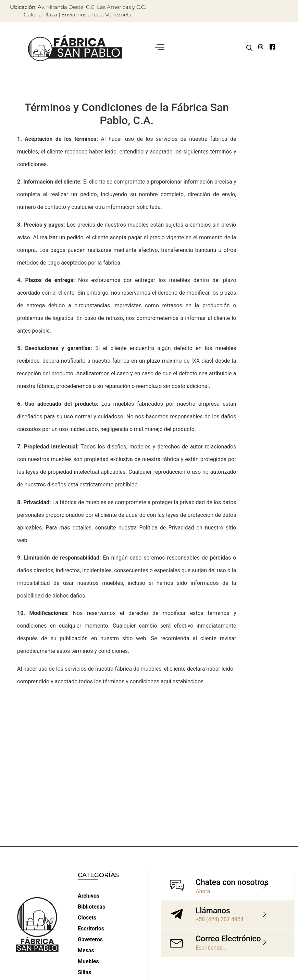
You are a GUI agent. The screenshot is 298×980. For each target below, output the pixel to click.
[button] (160, 48)
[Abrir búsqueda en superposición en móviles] (249, 48)
